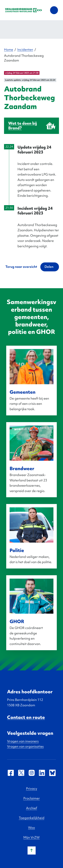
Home (9, 50)
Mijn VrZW (32, 837)
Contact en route (26, 717)
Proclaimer (32, 798)
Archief (32, 808)
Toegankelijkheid (32, 818)
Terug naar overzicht (21, 267)
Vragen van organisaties (25, 746)
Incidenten (25, 50)
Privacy (32, 788)
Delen (49, 267)
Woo (32, 828)
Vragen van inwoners (23, 741)
